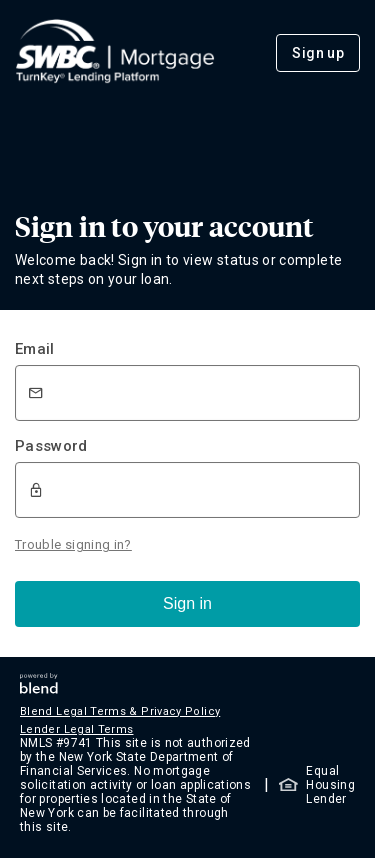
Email (35, 349)
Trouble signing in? (73, 544)
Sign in (187, 603)
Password (51, 446)
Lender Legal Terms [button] (76, 729)
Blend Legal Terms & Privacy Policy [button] (120, 711)
